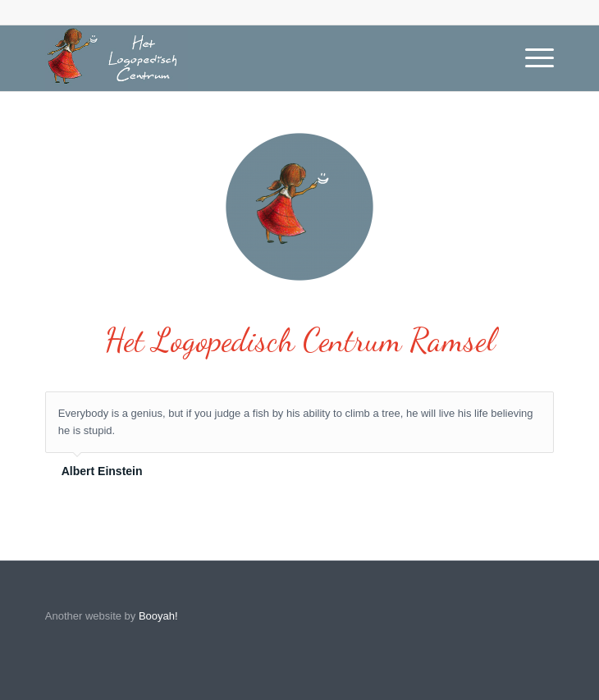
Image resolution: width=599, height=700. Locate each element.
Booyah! (158, 616)
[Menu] (531, 58)
